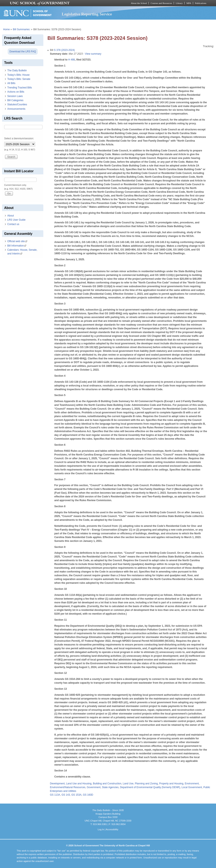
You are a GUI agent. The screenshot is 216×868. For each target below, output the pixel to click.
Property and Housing (171, 784)
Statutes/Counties (17, 104)
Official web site (17, 241)
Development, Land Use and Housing (71, 784)
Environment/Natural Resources (68, 787)
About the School (139, 3)
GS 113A (55, 795)
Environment (192, 784)
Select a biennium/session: (19, 138)
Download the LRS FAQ (23, 52)
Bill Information (17, 246)
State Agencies (110, 787)
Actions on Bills (16, 92)
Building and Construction (107, 784)
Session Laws (15, 96)
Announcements (16, 109)
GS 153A (77, 795)
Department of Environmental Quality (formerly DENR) (150, 787)
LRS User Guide (16, 220)
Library (179, 3)
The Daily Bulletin (17, 70)
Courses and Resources (161, 3)
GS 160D (88, 795)
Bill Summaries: (22, 29)
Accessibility (112, 829)
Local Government (192, 787)
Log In (101, 829)
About (11, 216)
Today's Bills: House (18, 75)
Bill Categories (15, 100)
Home (6, 29)
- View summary (92, 54)
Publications (201, 3)
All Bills (11, 83)
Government (94, 787)
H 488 (71, 60)
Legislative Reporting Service (87, 14)
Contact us (13, 224)
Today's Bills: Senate (19, 79)
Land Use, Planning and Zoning (140, 784)
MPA (189, 3)
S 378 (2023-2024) (64, 50)
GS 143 (66, 795)
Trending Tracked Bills (20, 88)
